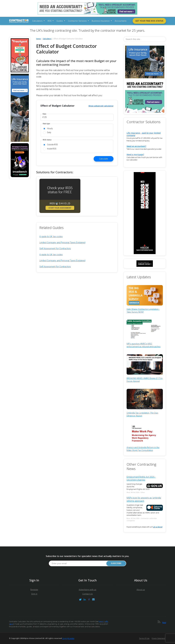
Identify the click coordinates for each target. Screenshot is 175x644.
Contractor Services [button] (78, 21)
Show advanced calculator (101, 106)
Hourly (50, 128)
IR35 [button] (50, 21)
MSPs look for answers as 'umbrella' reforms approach (144, 499)
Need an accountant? (136, 146)
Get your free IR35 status (149, 21)
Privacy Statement (158, 638)
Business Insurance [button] (101, 21)
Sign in (34, 594)
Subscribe (116, 563)
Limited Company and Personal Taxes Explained (62, 243)
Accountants (121, 21)
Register (34, 590)
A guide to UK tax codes (51, 237)
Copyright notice (68, 638)
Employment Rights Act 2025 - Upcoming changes (141, 478)
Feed (164, 622)
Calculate (104, 159)
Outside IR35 (52, 145)
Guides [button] (60, 21)
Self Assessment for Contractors (55, 249)
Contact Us (87, 594)
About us (141, 590)
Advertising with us (87, 590)
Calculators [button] (38, 21)
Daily (49, 132)
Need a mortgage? (135, 155)
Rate (44, 114)
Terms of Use (144, 638)
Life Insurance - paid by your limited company (144, 134)
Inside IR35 (52, 149)
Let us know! (158, 527)
